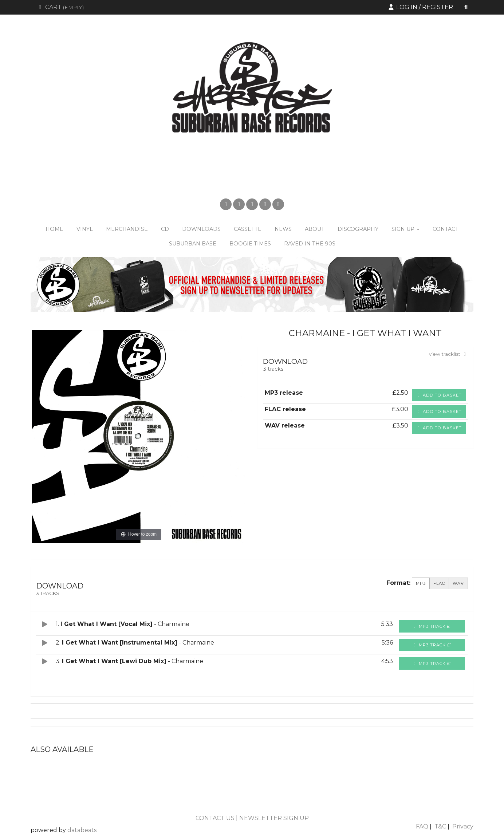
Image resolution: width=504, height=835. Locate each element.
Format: (398, 583)
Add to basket (439, 395)
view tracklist (448, 354)
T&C (440, 826)
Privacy (463, 826)
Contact (446, 229)
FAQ (422, 826)
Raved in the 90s (310, 244)
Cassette (248, 229)
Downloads (201, 229)
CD (165, 229)
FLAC (439, 583)
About (315, 229)
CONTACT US (215, 818)
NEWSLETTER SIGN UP (274, 818)
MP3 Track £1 (432, 626)
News (283, 229)
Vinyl (85, 229)
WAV (458, 583)
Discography (358, 229)
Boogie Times (250, 244)
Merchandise (127, 229)
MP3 (421, 583)
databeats (82, 830)
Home (54, 229)
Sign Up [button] (405, 229)
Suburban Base (193, 244)
